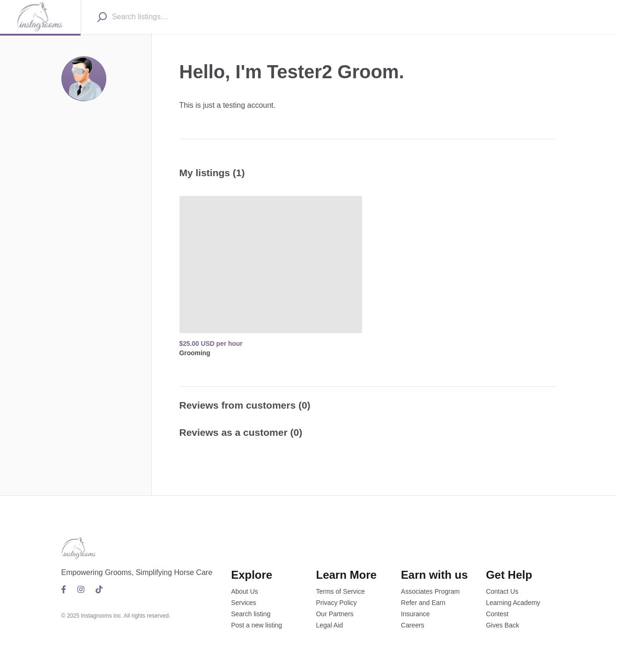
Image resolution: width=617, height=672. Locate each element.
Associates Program (430, 591)
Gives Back (502, 625)
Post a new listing (256, 625)
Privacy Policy (336, 603)
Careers (413, 625)
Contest (497, 614)
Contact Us (502, 591)
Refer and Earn (423, 603)
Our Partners (335, 614)
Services (244, 603)
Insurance (415, 614)
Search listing (251, 614)
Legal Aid (329, 625)
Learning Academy (513, 603)
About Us (245, 591)
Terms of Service (340, 591)
